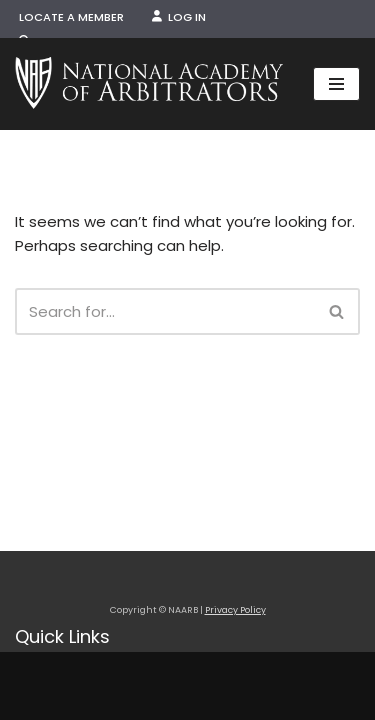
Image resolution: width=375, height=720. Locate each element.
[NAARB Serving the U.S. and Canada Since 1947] (149, 84)
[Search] (165, 311)
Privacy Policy (235, 610)
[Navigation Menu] (336, 84)
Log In (179, 17)
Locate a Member (71, 17)
